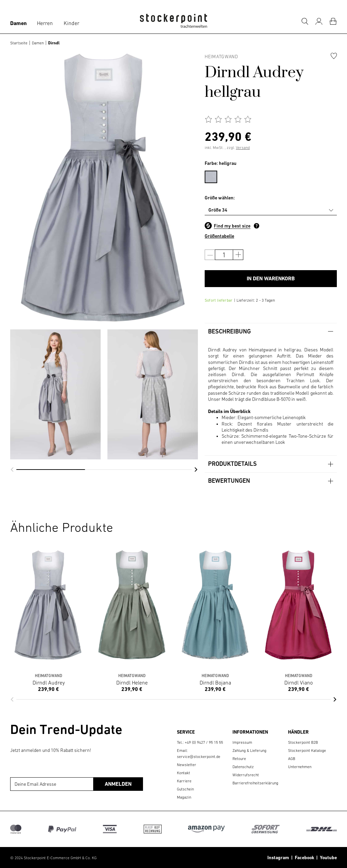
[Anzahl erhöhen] (238, 255)
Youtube (327, 858)
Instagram (278, 858)
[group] (55, 394)
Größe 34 (218, 210)
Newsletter (187, 765)
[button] (12, 470)
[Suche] (305, 21)
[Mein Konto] (319, 21)
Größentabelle (219, 236)
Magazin (184, 797)
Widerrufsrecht (246, 775)
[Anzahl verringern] (210, 255)
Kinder (72, 23)
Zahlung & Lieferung (249, 751)
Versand (243, 148)
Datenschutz (243, 767)
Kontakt (183, 773)
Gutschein (185, 789)
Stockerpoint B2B (303, 742)
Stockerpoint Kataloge (307, 751)
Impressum (242, 742)
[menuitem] (214, 176)
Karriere (184, 781)
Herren (45, 23)
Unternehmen (300, 767)
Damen (18, 23)
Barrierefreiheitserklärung (255, 783)
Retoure (239, 759)
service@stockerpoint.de (199, 757)
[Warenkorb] (333, 21)
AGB (292, 759)
